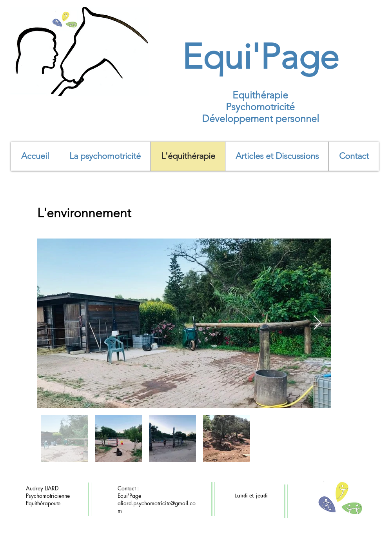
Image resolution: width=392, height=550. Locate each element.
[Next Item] (317, 323)
